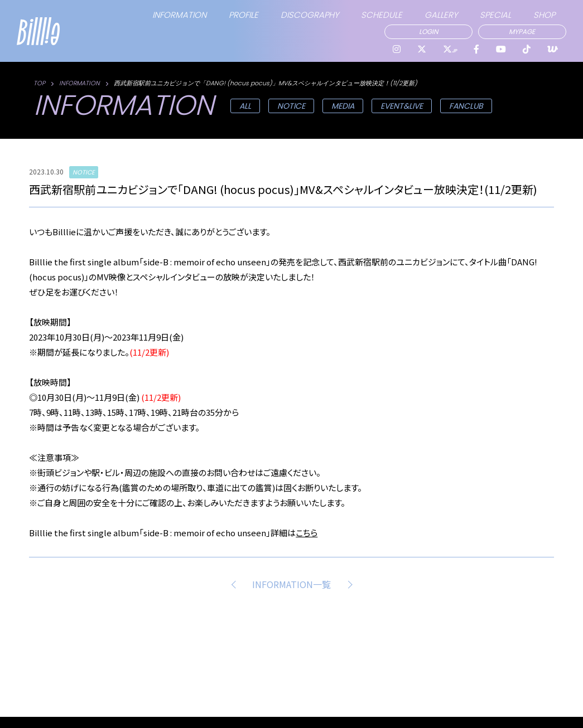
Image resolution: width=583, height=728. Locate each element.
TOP (39, 83)
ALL (245, 106)
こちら (307, 533)
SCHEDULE (382, 15)
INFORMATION (179, 15)
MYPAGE (522, 31)
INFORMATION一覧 (291, 584)
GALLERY (441, 15)
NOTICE (291, 106)
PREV (235, 584)
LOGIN (428, 31)
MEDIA (343, 106)
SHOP (544, 15)
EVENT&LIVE (402, 106)
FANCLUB (466, 106)
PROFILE (244, 15)
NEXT (348, 584)
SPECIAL (495, 15)
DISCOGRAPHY (310, 15)
